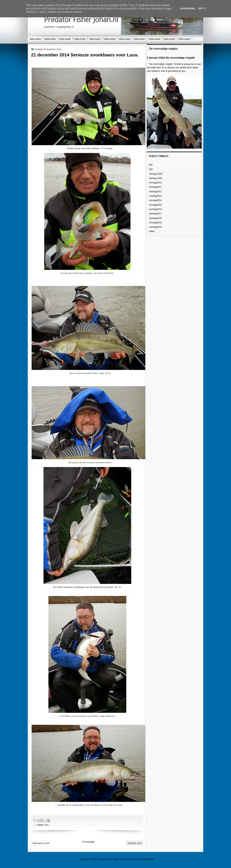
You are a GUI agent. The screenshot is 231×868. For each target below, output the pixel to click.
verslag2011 (50, 39)
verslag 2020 (156, 174)
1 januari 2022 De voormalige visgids (171, 58)
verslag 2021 (156, 178)
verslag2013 (80, 39)
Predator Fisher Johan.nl (81, 20)
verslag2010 (35, 39)
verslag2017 (140, 39)
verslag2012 (65, 39)
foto (47, 825)
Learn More (188, 8)
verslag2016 (125, 39)
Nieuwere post (41, 843)
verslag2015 (110, 39)
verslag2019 (169, 39)
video (152, 231)
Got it (202, 8)
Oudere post (135, 843)
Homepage (88, 842)
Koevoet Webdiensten (143, 859)
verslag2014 (95, 39)
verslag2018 (154, 39)
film (151, 165)
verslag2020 (184, 39)
